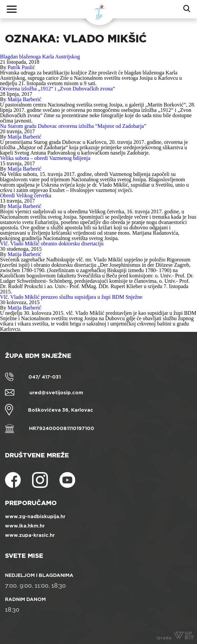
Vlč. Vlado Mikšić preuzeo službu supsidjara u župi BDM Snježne (71, 297)
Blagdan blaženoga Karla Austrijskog (40, 57)
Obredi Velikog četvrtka (26, 195)
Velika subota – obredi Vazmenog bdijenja (45, 158)
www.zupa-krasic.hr (30, 535)
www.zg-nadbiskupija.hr (35, 516)
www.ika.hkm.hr (25, 526)
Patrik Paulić (21, 67)
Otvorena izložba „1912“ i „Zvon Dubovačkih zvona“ (58, 89)
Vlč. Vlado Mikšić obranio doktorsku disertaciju (52, 244)
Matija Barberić (25, 99)
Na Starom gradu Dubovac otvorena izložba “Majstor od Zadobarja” (73, 126)
